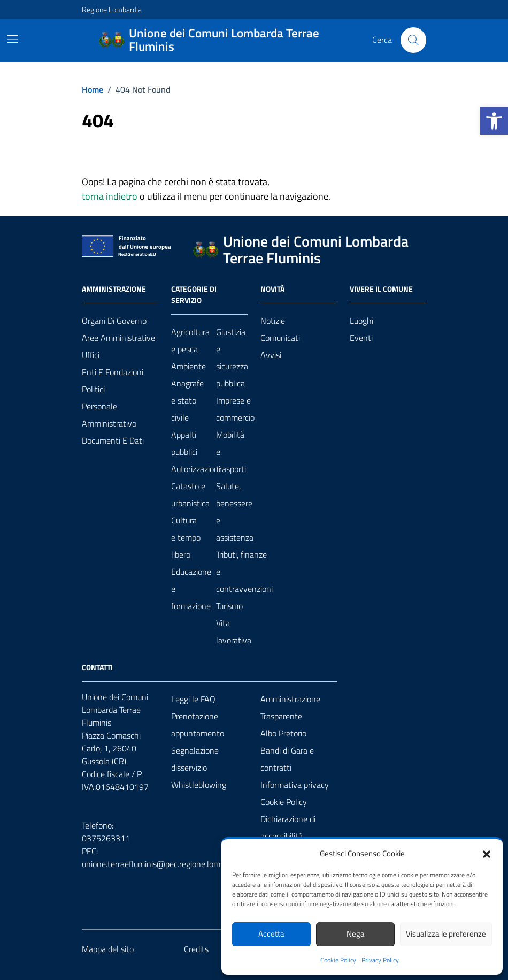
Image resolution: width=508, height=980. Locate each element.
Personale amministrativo (109, 415)
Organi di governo (114, 321)
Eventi (361, 338)
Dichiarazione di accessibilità (288, 827)
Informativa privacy (295, 785)
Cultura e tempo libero (186, 537)
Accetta (271, 934)
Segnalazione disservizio (195, 759)
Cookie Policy (338, 960)
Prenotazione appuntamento (198, 725)
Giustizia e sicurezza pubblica (232, 358)
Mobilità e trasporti (231, 452)
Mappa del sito (108, 949)
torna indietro (110, 196)
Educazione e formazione (191, 589)
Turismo (229, 606)
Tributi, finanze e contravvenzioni (244, 572)
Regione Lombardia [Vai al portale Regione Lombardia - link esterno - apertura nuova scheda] (112, 9)
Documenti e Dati (113, 440)
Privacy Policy (380, 960)
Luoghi (361, 321)
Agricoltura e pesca (190, 340)
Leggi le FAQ (193, 699)
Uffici (91, 355)
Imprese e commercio (235, 409)
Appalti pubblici (184, 443)
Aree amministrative (118, 338)
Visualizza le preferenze (446, 934)
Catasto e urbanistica (190, 495)
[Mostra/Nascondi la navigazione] (13, 39)
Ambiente (188, 366)
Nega (356, 934)
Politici (93, 389)
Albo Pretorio (283, 733)
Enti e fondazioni (113, 372)
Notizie (273, 321)
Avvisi (271, 355)
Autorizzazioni (196, 469)
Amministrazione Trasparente (290, 708)
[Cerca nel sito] (413, 40)
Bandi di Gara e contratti (287, 759)
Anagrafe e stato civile (187, 400)
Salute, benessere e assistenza (235, 512)
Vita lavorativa (234, 632)
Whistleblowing (199, 785)
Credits (196, 949)
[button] (494, 121)
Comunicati (280, 338)
